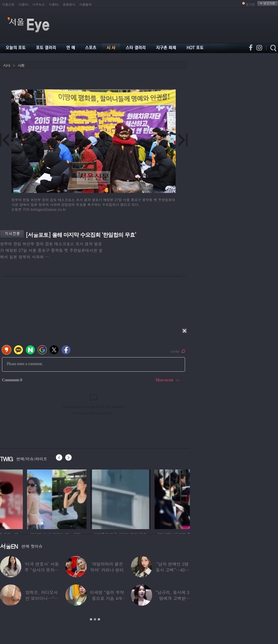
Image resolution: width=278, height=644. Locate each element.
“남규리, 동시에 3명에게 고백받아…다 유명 (173, 598)
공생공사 (69, 4)
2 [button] (95, 619)
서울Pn (23, 4)
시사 (7, 65)
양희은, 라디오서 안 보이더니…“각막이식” (42, 598)
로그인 (250, 4)
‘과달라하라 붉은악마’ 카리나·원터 (107, 567)
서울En (54, 4)
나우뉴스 (39, 4)
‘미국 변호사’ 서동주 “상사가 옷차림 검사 (42, 570)
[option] (30, 498)
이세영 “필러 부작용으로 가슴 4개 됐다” (107, 598)
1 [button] (91, 619)
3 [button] (99, 619)
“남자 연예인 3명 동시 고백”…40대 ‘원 (172, 570)
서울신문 (8, 4)
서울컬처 (86, 4)
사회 (21, 65)
